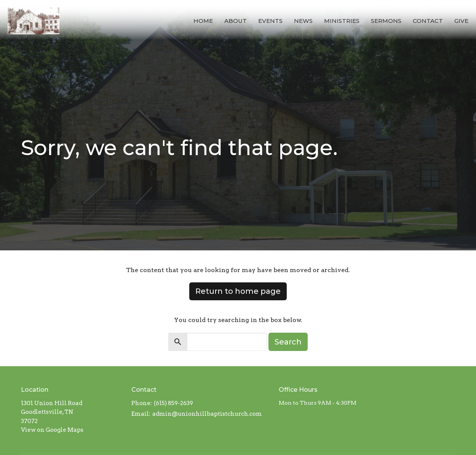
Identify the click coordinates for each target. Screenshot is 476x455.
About (236, 21)
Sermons (386, 21)
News (303, 21)
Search (288, 342)
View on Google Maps (52, 430)
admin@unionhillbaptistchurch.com (207, 414)
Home (203, 21)
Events (270, 21)
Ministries (342, 21)
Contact (428, 21)
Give (461, 21)
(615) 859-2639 (173, 403)
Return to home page (238, 291)
